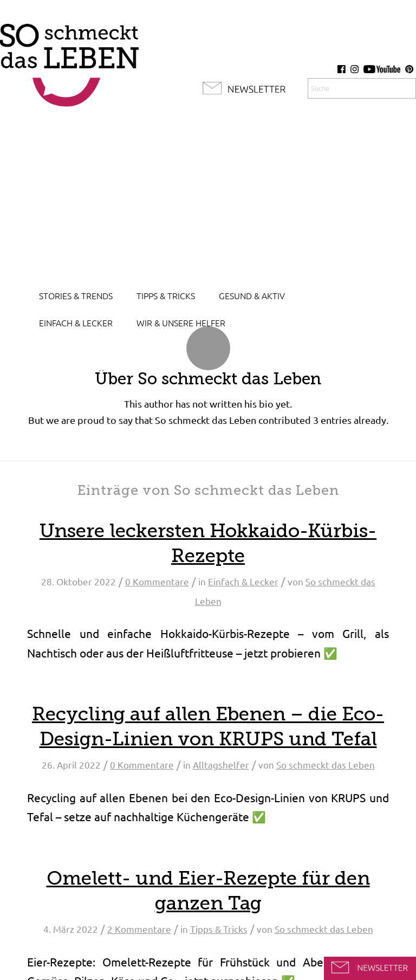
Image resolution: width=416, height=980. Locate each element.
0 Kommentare (157, 582)
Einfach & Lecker (243, 582)
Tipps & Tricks (219, 929)
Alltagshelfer (221, 765)
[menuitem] (76, 296)
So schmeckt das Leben (326, 765)
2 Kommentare (139, 929)
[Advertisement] (208, 201)
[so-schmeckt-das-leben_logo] (69, 60)
